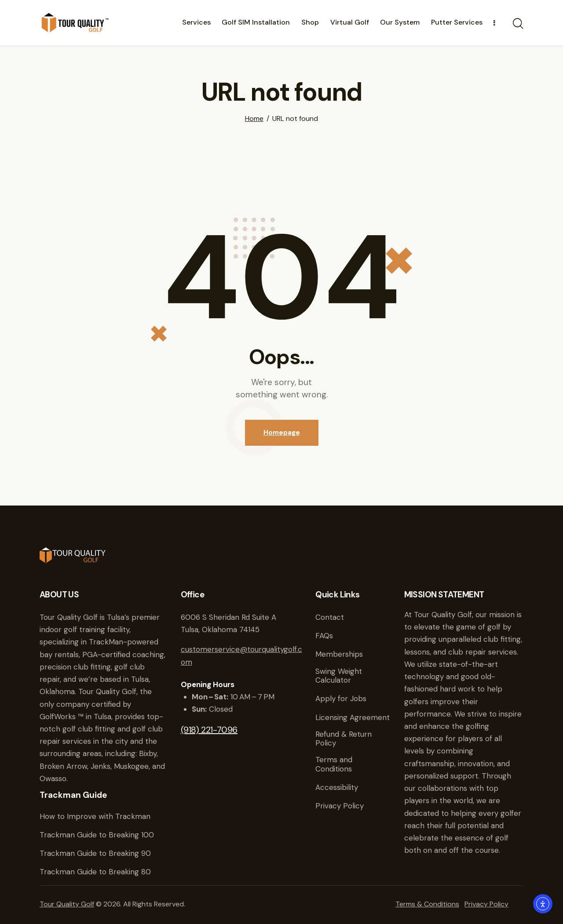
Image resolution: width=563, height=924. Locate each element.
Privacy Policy (486, 904)
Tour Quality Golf (67, 904)
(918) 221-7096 (209, 730)
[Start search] (518, 24)
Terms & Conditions (427, 904)
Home (254, 119)
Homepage (282, 433)
